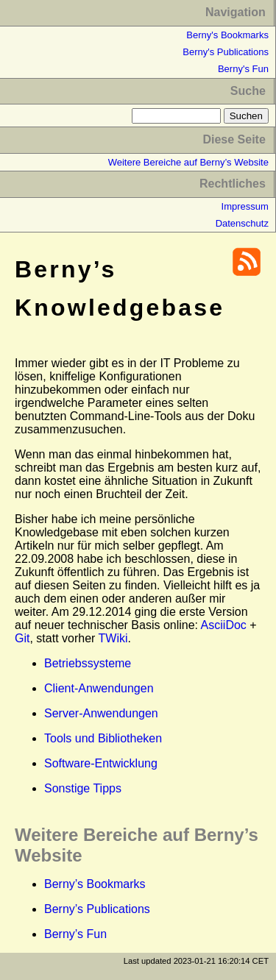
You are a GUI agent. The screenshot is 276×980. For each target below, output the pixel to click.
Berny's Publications (226, 52)
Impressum (245, 206)
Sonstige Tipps (83, 788)
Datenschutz (242, 223)
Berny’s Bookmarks (95, 884)
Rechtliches (233, 184)
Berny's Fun (243, 69)
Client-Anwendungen (99, 688)
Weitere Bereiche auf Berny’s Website (188, 162)
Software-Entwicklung (101, 763)
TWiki (113, 638)
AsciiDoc (224, 625)
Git (22, 638)
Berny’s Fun (75, 934)
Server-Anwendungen (101, 713)
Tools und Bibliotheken (103, 738)
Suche (248, 91)
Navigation (236, 12)
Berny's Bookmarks (227, 35)
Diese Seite (234, 139)
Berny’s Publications (97, 909)
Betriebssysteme (88, 663)
